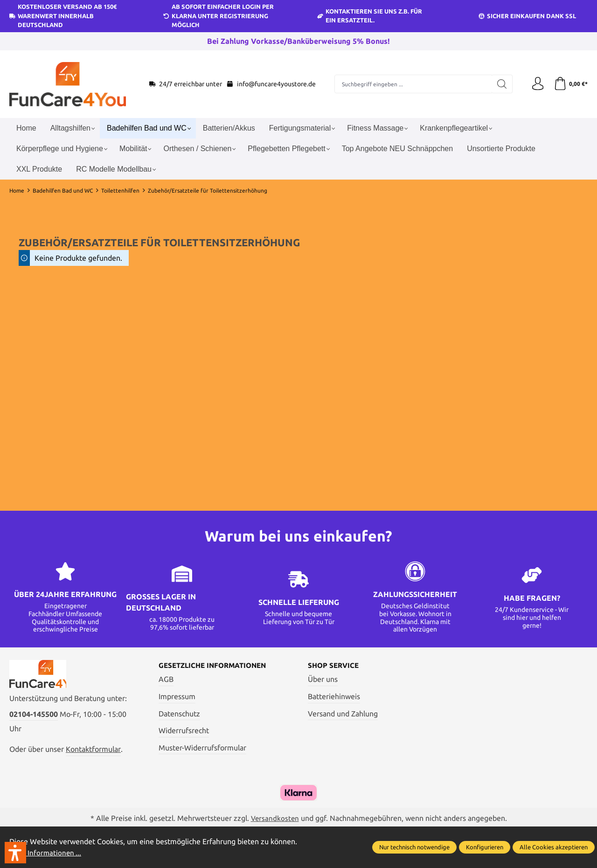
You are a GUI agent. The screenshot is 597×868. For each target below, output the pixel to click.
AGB (166, 680)
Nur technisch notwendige (414, 847)
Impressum (177, 697)
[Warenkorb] (570, 84)
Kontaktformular (93, 751)
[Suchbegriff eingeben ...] (413, 84)
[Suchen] (500, 84)
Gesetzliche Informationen (216, 666)
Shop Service (335, 666)
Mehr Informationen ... (47, 853)
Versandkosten (275, 819)
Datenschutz (179, 714)
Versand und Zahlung (343, 714)
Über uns (323, 680)
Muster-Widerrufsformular (202, 748)
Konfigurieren (485, 847)
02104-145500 (34, 716)
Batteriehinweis (334, 697)
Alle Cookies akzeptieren (554, 847)
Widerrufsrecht (184, 731)
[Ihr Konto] (536, 84)
